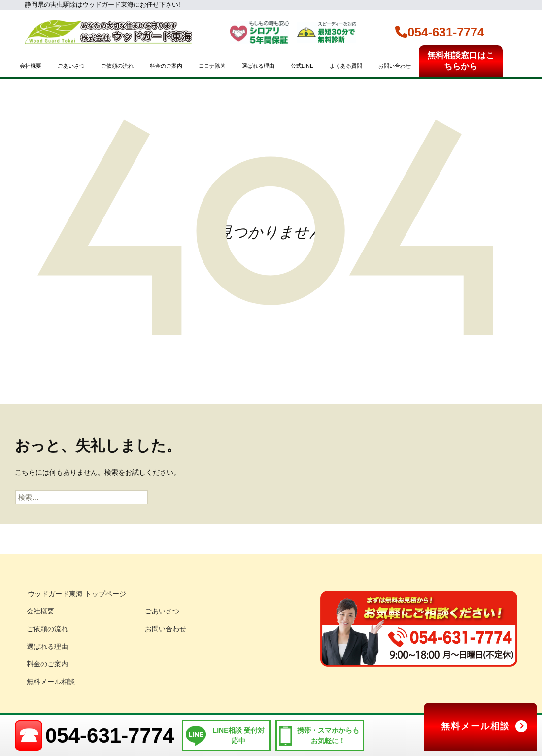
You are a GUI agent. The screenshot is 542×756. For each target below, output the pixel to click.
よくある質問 (346, 66)
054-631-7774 (440, 32)
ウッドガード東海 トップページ (77, 594)
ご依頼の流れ (117, 66)
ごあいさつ (71, 66)
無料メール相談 (51, 682)
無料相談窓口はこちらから (461, 61)
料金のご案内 (166, 66)
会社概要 (31, 66)
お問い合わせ (395, 66)
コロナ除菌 (212, 66)
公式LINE (302, 66)
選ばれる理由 (258, 66)
